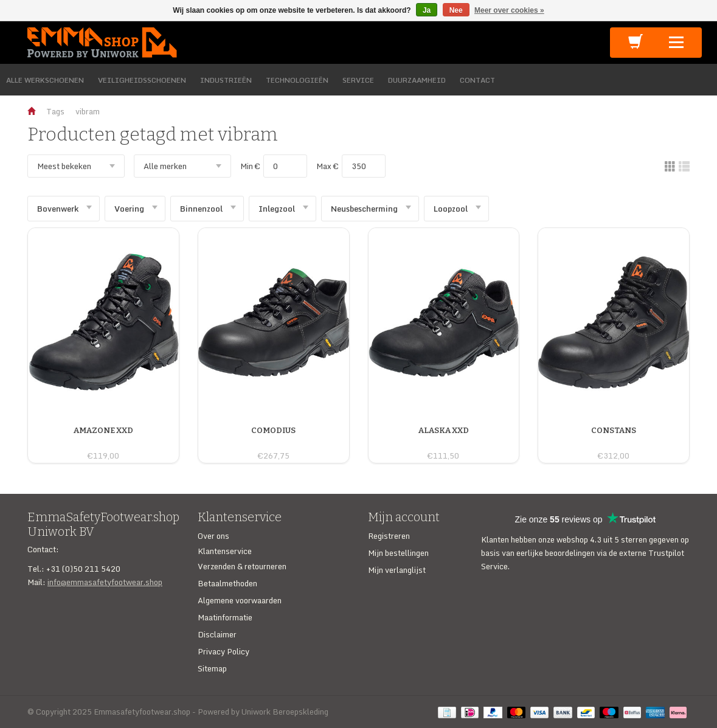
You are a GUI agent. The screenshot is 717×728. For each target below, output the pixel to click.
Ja (427, 10)
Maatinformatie (225, 617)
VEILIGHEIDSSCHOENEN (142, 80)
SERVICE (358, 80)
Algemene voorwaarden (240, 600)
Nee (456, 10)
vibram (88, 111)
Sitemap (212, 668)
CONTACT (477, 80)
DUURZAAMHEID (417, 80)
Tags (55, 111)
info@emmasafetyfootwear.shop (105, 582)
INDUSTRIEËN (226, 80)
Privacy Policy (223, 651)
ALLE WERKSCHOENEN (45, 80)
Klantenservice (225, 551)
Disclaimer (217, 634)
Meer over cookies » (509, 10)
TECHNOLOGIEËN (297, 80)
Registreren (389, 536)
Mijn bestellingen (398, 553)
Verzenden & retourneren (242, 566)
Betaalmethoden (227, 583)
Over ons (213, 536)
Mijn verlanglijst (397, 570)
